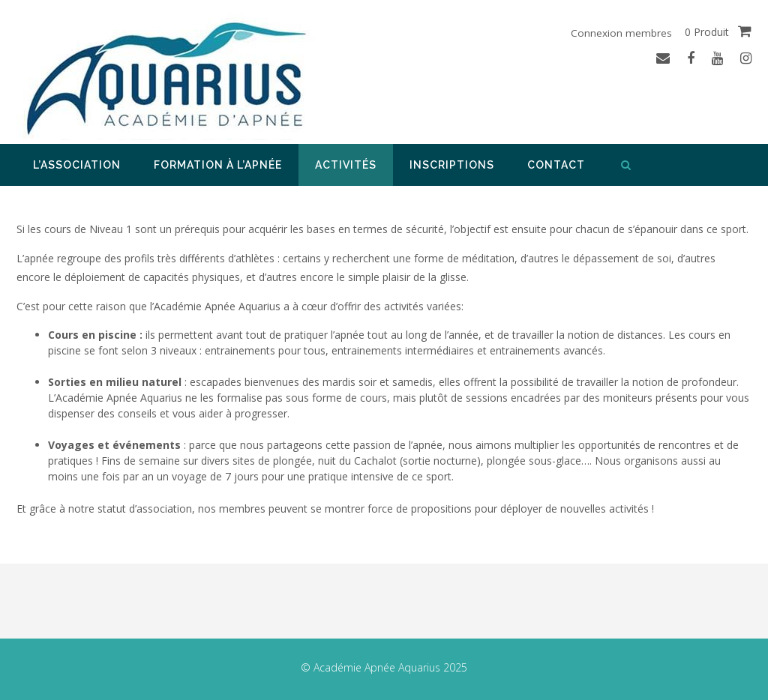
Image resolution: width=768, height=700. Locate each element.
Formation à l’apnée (218, 165)
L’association (77, 165)
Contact (556, 165)
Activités (346, 165)
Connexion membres (621, 33)
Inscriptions (452, 165)
